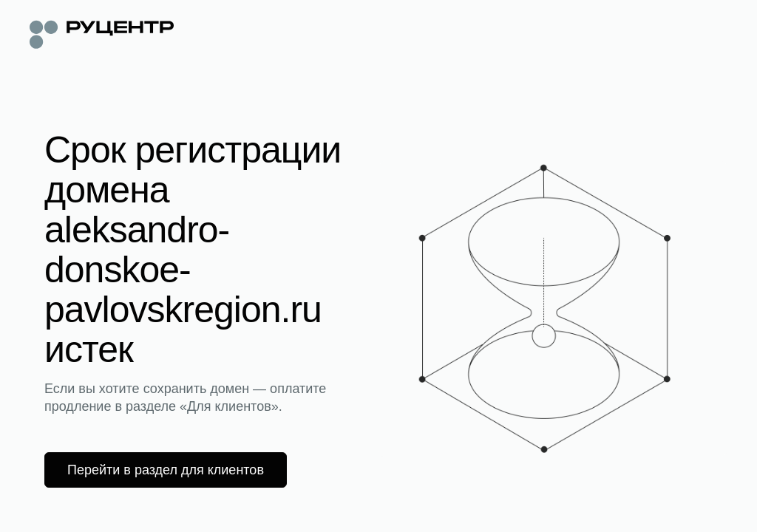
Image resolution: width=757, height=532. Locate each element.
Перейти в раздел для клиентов (166, 470)
